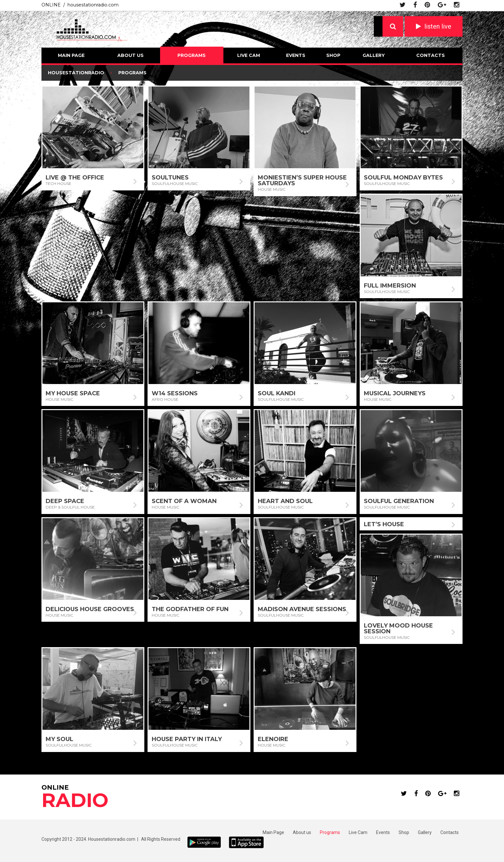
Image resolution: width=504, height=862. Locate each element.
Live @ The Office (75, 178)
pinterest (427, 5)
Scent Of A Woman (184, 501)
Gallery (374, 55)
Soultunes (170, 178)
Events (296, 55)
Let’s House (384, 524)
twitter (403, 5)
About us (130, 55)
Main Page (71, 55)
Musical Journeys (395, 393)
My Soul (59, 739)
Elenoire (273, 739)
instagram (457, 5)
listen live (438, 26)
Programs (192, 55)
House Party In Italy (187, 739)
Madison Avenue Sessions (302, 609)
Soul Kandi (277, 393)
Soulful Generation (399, 501)
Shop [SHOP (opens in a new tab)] (333, 55)
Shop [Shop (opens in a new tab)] (404, 832)
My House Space (73, 393)
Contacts (431, 55)
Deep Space (65, 501)
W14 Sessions (175, 393)
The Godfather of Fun (190, 609)
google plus (442, 5)
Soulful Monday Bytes (403, 178)
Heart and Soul (285, 501)
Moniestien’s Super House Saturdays (302, 180)
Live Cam (249, 55)
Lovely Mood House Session (398, 628)
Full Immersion (390, 286)
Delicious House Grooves (90, 609)
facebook (415, 5)
